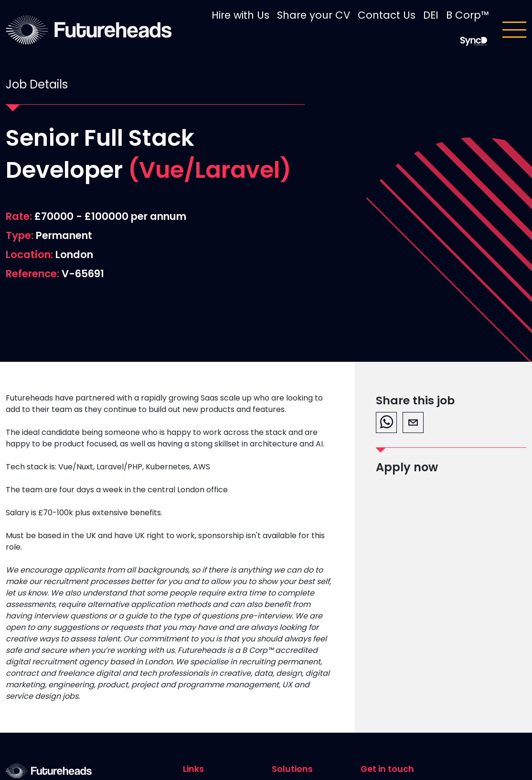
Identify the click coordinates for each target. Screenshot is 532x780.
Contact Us (387, 15)
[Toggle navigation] (514, 30)
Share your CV (314, 15)
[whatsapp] (386, 422)
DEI (431, 15)
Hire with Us (240, 15)
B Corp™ (468, 15)
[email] (413, 422)
